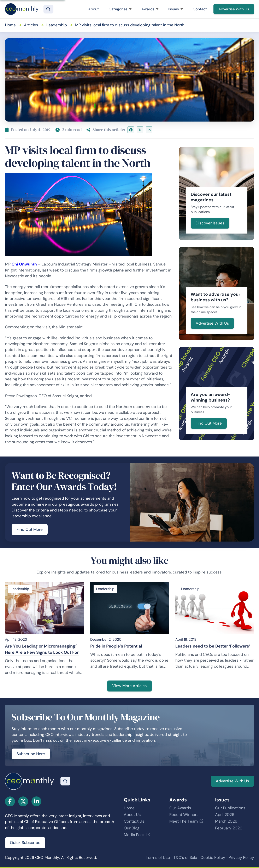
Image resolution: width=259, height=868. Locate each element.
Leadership (57, 25)
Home (10, 25)
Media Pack (134, 835)
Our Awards (180, 808)
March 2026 (226, 821)
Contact (200, 9)
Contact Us (134, 821)
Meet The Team (184, 821)
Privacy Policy (241, 858)
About (93, 9)
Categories (120, 9)
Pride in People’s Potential (116, 646)
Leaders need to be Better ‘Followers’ (213, 646)
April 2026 (225, 815)
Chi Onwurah (24, 264)
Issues (176, 9)
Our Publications (230, 808)
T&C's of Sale (185, 858)
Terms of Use (158, 858)
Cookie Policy (213, 858)
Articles (31, 25)
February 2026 (229, 828)
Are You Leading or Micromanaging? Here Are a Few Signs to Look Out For (42, 649)
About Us (132, 815)
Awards (150, 9)
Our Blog (132, 828)
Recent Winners (184, 815)
